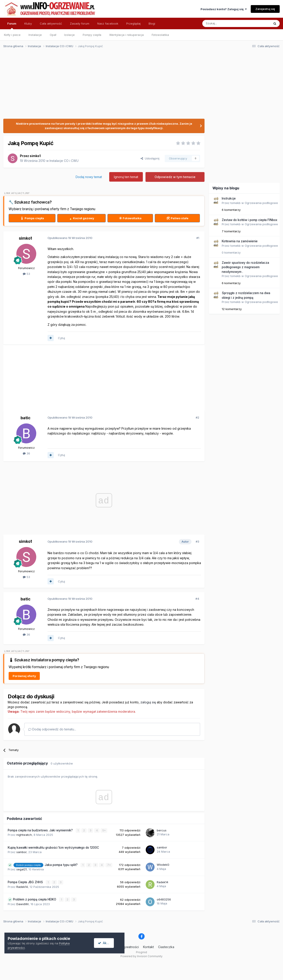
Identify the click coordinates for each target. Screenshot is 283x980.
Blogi (152, 23)
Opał (53, 35)
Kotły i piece (12, 35)
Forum (12, 25)
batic (26, 418)
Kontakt (148, 946)
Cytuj (61, 338)
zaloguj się (148, 702)
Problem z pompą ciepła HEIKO (35, 899)
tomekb (235, 203)
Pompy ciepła (92, 35)
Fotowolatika (160, 35)
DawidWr (23, 904)
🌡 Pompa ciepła (32, 218)
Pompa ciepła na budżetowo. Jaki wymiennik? (41, 830)
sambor (21, 852)
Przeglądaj (133, 23)
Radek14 (22, 886)
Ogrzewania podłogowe (261, 203)
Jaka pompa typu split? (62, 865)
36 (26, 453)
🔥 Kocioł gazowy (81, 218)
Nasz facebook (108, 23)
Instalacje (35, 35)
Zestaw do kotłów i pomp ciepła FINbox (250, 220)
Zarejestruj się (265, 9)
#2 (197, 417)
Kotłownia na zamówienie (240, 241)
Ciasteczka (166, 946)
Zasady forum (80, 23)
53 (26, 274)
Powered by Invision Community (141, 956)
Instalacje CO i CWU (64, 161)
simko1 (35, 156)
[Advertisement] (140, 86)
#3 (197, 541)
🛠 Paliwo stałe (177, 218)
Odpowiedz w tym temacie (175, 177)
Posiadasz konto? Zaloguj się (224, 9)
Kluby (28, 23)
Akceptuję (108, 943)
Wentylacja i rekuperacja (126, 35)
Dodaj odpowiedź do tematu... (52, 729)
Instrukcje (229, 198)
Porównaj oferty (24, 676)
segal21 (22, 869)
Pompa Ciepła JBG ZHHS (26, 882)
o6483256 (164, 899)
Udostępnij (150, 158)
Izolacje (69, 35)
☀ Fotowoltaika (130, 218)
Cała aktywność (51, 23)
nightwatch (24, 835)
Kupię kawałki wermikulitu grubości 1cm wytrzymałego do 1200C (53, 848)
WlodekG (163, 865)
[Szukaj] (225, 23)
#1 (198, 238)
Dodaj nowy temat (89, 177)
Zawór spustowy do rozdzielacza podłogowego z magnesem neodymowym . (245, 267)
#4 (197, 599)
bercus (162, 830)
